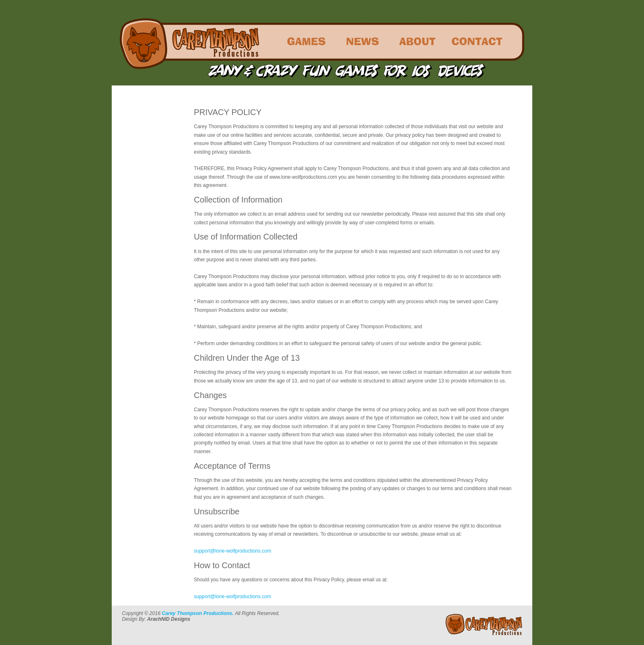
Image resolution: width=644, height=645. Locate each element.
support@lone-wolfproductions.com (232, 551)
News (362, 17)
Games (305, 17)
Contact (477, 17)
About (420, 17)
